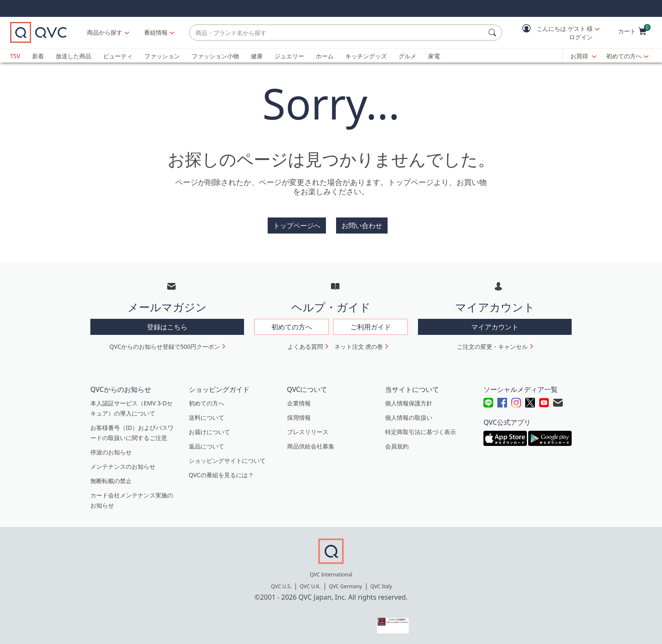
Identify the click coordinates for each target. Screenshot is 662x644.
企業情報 (299, 403)
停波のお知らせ (111, 452)
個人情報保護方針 (409, 403)
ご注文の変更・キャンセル (492, 346)
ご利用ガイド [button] (371, 327)
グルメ (407, 56)
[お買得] (583, 56)
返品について (206, 446)
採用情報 (299, 417)
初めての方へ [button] (292, 327)
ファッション (162, 56)
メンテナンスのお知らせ (123, 466)
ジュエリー (289, 56)
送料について (206, 417)
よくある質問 (305, 346)
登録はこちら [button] (167, 327)
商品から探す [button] (105, 32)
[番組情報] (156, 33)
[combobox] (337, 33)
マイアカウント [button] (495, 327)
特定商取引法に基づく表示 (421, 432)
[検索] (494, 33)
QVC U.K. (310, 586)
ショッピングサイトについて (227, 461)
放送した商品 (73, 56)
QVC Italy (381, 586)
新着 (38, 56)
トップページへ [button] (297, 226)
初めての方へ (624, 56)
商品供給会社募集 (311, 446)
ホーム (325, 56)
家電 (434, 56)
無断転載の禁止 (111, 481)
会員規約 (397, 446)
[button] (555, 33)
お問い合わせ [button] (362, 226)
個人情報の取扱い (409, 417)
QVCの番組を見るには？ (221, 475)
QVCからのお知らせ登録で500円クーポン (165, 346)
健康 (257, 56)
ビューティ (118, 56)
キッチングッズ (366, 56)
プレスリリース (308, 432)
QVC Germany (346, 586)
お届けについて (209, 432)
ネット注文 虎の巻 (359, 346)
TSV (15, 56)
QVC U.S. (281, 586)
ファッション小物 (215, 56)
